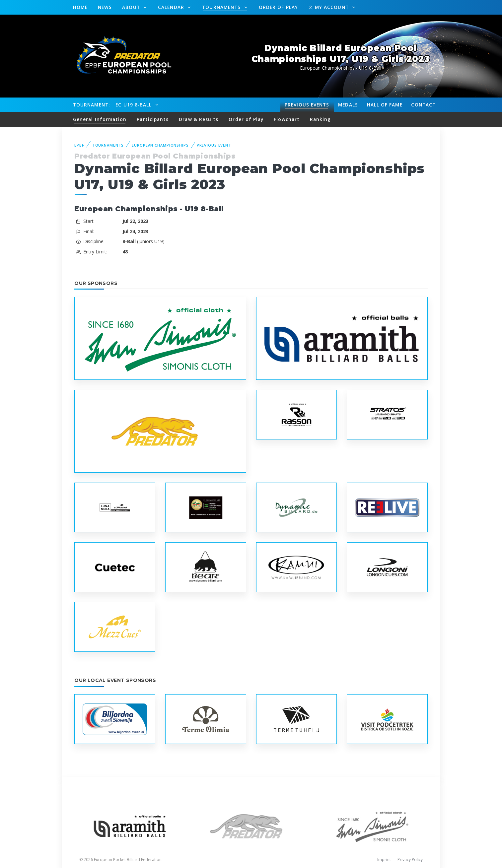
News (105, 7)
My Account (329, 7)
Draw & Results (199, 119)
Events (307, 105)
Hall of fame (385, 105)
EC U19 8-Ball (134, 105)
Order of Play (278, 7)
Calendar (172, 7)
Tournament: (91, 105)
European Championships (160, 145)
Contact (423, 105)
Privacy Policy (410, 860)
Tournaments (222, 7)
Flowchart (287, 119)
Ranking (321, 119)
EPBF (79, 145)
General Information (100, 119)
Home (80, 7)
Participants (153, 119)
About (132, 7)
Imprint (384, 860)
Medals (348, 105)
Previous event (214, 145)
